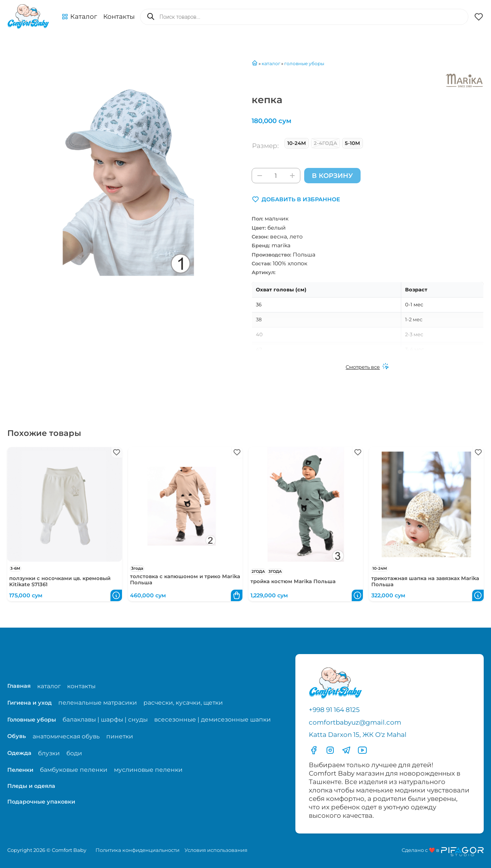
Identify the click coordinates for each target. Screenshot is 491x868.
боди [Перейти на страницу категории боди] (74, 753)
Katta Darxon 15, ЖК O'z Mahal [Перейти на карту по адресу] (358, 735)
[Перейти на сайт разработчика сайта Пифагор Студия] (443, 852)
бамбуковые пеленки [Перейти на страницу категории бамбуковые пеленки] (74, 770)
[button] (79, 17)
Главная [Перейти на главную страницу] (19, 686)
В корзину (332, 176)
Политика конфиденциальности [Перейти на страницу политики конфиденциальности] (138, 850)
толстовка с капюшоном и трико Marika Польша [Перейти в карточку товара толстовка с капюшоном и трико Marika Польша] (185, 579)
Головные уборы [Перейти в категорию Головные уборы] (32, 720)
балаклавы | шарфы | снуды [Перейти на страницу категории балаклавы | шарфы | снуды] (105, 719)
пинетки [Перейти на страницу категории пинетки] (120, 736)
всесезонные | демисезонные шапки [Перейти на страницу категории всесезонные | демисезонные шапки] (213, 719)
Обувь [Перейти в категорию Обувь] (17, 736)
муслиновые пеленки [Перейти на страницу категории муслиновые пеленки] (148, 770)
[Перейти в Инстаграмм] (330, 750)
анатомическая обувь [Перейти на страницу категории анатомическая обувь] (66, 736)
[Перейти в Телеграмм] (346, 750)
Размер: (265, 146)
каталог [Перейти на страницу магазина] (49, 686)
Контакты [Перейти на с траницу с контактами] (119, 16)
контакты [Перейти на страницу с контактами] (81, 686)
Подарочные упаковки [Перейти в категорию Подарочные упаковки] (41, 802)
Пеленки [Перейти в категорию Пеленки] (20, 770)
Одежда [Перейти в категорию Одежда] (19, 753)
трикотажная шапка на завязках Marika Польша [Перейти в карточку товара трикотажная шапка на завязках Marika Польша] (425, 582)
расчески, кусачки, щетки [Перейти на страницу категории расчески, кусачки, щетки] (183, 703)
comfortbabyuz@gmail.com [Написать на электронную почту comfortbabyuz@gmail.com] (355, 722)
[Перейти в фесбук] (314, 750)
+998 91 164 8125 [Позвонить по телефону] (334, 710)
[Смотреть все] (367, 367)
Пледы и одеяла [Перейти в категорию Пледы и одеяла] (31, 786)
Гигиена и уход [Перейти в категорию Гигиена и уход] (30, 703)
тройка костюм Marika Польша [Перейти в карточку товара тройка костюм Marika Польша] (293, 582)
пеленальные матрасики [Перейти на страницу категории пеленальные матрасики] (98, 703)
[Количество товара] (276, 176)
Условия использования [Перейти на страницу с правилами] (216, 850)
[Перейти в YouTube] (362, 750)
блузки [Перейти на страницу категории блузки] (49, 753)
